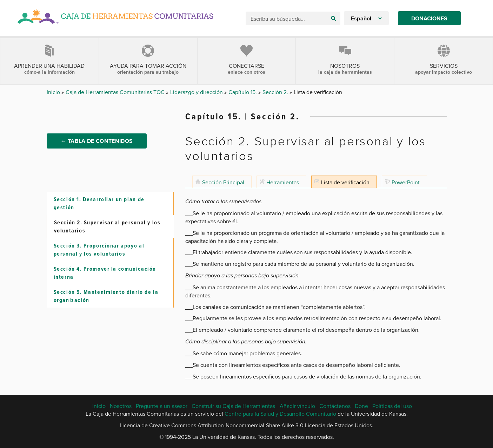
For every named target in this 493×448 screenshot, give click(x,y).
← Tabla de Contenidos (97, 141)
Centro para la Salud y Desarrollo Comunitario (280, 414)
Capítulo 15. (243, 92)
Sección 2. (276, 92)
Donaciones (429, 18)
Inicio (54, 92)
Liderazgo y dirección (197, 92)
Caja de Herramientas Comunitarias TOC (116, 92)
